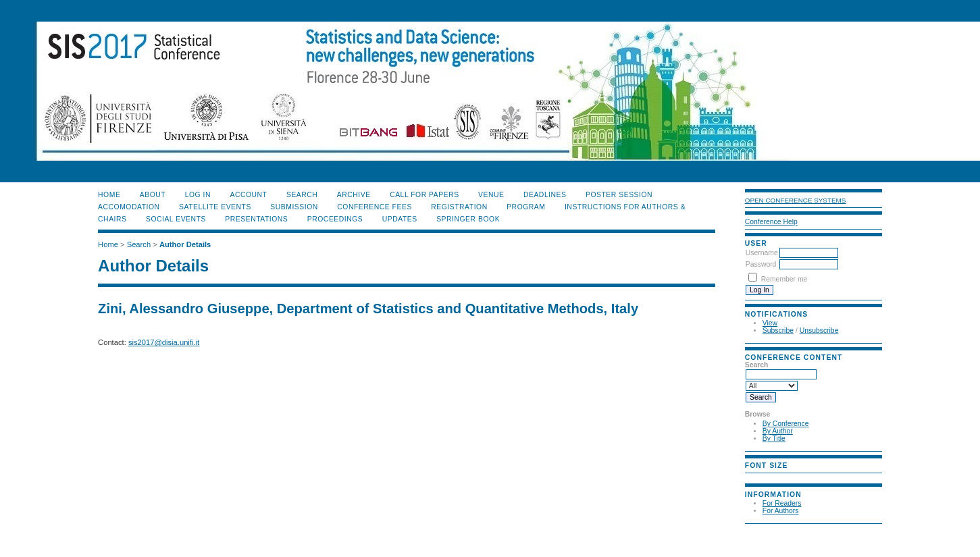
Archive (354, 195)
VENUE (491, 195)
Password (761, 264)
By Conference (786, 424)
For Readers (782, 503)
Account (248, 195)
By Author (778, 431)
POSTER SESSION (619, 195)
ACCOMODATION (129, 207)
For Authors (781, 511)
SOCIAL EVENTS (176, 219)
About (153, 195)
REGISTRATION (459, 207)
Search (302, 195)
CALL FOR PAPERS (424, 195)
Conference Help (771, 222)
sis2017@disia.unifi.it (164, 342)
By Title (774, 439)
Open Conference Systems (796, 200)
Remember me (784, 279)
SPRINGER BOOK (468, 219)
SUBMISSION (294, 207)
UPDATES (400, 219)
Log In (198, 195)
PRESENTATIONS (256, 219)
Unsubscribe (819, 330)
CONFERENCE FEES (375, 207)
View (770, 323)
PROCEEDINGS (335, 219)
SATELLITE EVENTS (215, 207)
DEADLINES (545, 195)
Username (762, 253)
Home (109, 195)
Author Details (185, 244)
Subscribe (778, 330)
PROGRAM (526, 207)
